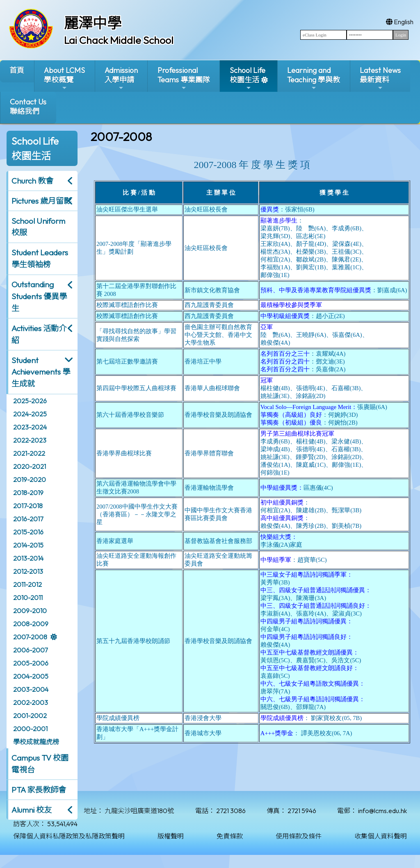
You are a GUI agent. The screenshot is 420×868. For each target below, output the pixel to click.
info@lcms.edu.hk (382, 811)
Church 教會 (32, 181)
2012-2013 (28, 571)
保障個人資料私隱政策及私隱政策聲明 (69, 836)
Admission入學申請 (121, 78)
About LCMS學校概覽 (64, 78)
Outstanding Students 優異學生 (39, 296)
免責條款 (230, 836)
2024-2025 (30, 414)
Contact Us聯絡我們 (28, 107)
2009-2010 (30, 611)
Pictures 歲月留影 (41, 201)
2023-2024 (30, 427)
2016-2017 (28, 519)
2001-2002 (30, 716)
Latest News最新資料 (380, 78)
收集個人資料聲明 (381, 836)
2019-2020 (30, 479)
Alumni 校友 (32, 810)
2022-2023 (30, 440)
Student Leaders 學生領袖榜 (40, 258)
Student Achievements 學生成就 (41, 372)
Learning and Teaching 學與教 (314, 78)
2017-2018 (28, 506)
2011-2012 (27, 584)
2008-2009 (31, 624)
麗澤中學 (93, 23)
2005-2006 (31, 663)
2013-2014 (28, 558)
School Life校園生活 (248, 78)
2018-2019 (28, 493)
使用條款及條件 (299, 836)
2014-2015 (28, 545)
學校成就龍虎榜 (36, 742)
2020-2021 (30, 466)
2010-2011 (28, 598)
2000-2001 (30, 729)
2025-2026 (30, 401)
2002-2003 (31, 702)
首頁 (17, 70)
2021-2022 (29, 453)
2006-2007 (30, 650)
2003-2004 (31, 689)
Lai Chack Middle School (119, 40)
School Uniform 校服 (38, 227)
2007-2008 (30, 637)
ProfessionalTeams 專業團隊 (184, 78)
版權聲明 (171, 836)
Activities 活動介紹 (39, 334)
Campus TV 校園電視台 (40, 764)
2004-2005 (31, 676)
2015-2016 (28, 532)
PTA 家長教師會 (39, 790)
